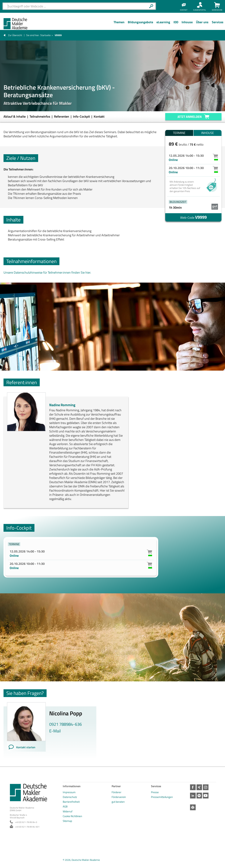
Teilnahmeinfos (40, 116)
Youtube (207, 796)
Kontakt (99, 116)
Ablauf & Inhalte (15, 116)
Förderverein (119, 797)
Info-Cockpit (82, 116)
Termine (179, 133)
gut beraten (118, 802)
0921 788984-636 (65, 724)
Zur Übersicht (15, 35)
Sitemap (67, 821)
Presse (155, 792)
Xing (200, 787)
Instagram (207, 787)
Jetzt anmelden (190, 117)
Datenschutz (70, 797)
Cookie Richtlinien (72, 816)
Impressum (69, 792)
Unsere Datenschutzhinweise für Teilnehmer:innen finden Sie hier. (47, 272)
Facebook (193, 787)
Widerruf (68, 811)
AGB (65, 806)
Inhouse (208, 133)
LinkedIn (193, 796)
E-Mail (55, 731)
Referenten (62, 116)
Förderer (116, 792)
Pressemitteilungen (162, 797)
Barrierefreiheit (71, 802)
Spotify (200, 796)
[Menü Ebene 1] (119, 25)
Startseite (45, 35)
